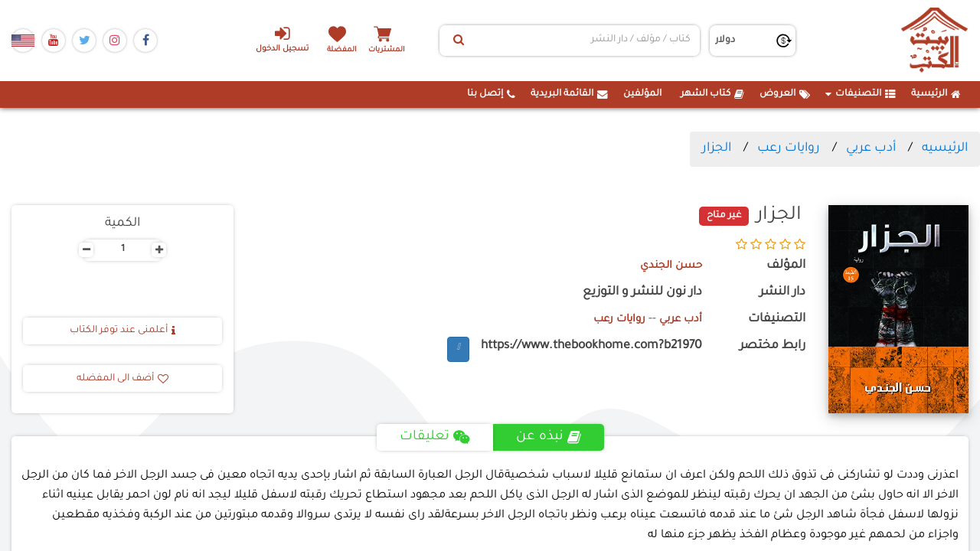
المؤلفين (642, 94)
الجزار (717, 148)
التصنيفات (861, 94)
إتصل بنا (491, 94)
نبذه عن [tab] (550, 437)
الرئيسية (936, 94)
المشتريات (397, 49)
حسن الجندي (666, 266)
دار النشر (782, 293)
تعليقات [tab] (434, 437)
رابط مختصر (773, 346)
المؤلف (786, 266)
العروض (785, 94)
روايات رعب (789, 148)
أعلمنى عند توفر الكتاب (122, 331)
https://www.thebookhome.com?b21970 (591, 346)
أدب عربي (871, 148)
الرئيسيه (945, 148)
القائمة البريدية (569, 94)
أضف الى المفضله (122, 379)
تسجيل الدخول (274, 39)
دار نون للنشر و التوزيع (642, 293)
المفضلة (345, 49)
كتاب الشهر (712, 94)
